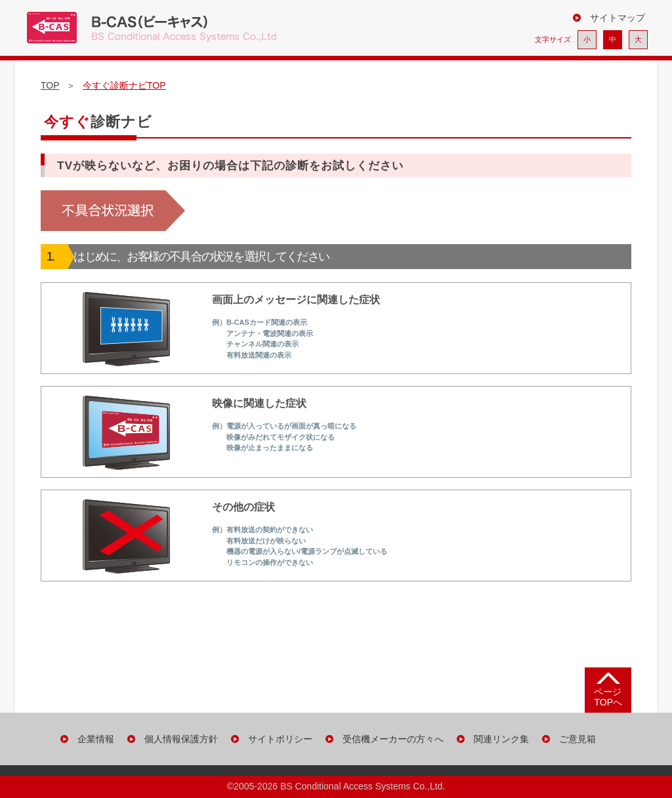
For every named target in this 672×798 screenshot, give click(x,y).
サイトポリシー (280, 739)
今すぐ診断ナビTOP (124, 85)
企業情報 (96, 739)
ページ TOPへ (608, 697)
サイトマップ (618, 18)
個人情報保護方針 (181, 739)
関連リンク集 (501, 739)
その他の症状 (224, 535)
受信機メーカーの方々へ (393, 739)
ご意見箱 (577, 739)
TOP (50, 85)
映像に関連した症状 (209, 432)
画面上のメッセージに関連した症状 (220, 328)
